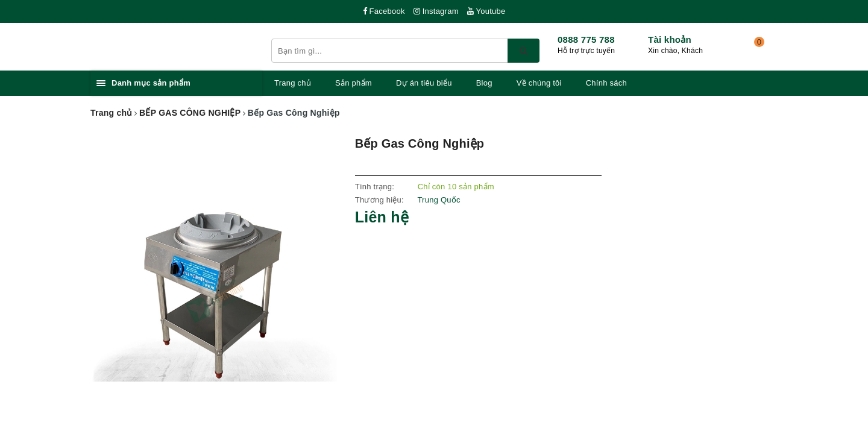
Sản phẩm (354, 83)
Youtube (486, 11)
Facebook (384, 11)
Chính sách (606, 83)
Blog (484, 83)
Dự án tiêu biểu (424, 83)
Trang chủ (293, 83)
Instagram (436, 11)
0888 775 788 (586, 39)
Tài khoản (670, 39)
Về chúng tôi (539, 83)
